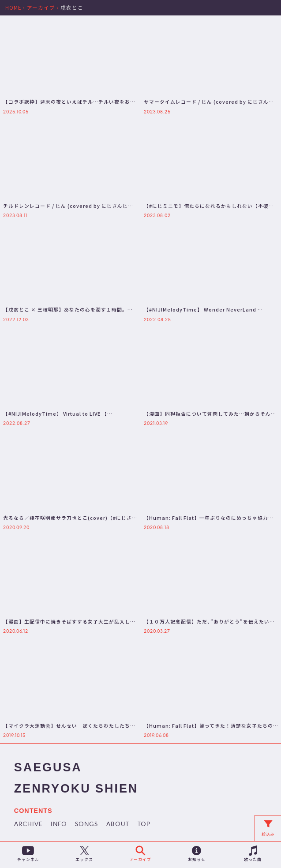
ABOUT (118, 825)
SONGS (86, 825)
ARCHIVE (28, 825)
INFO (59, 825)
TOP (144, 825)
